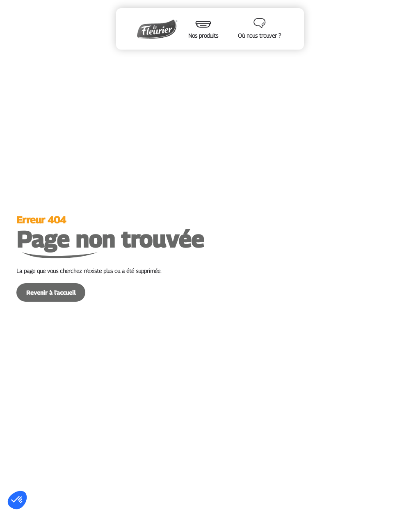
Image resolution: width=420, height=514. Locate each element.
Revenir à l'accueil (51, 292)
